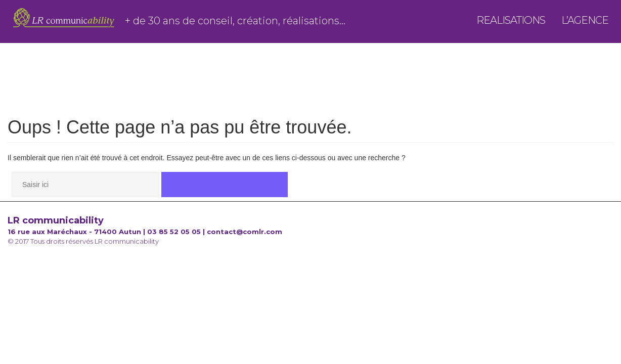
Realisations (511, 23)
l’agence (585, 23)
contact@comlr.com (245, 232)
